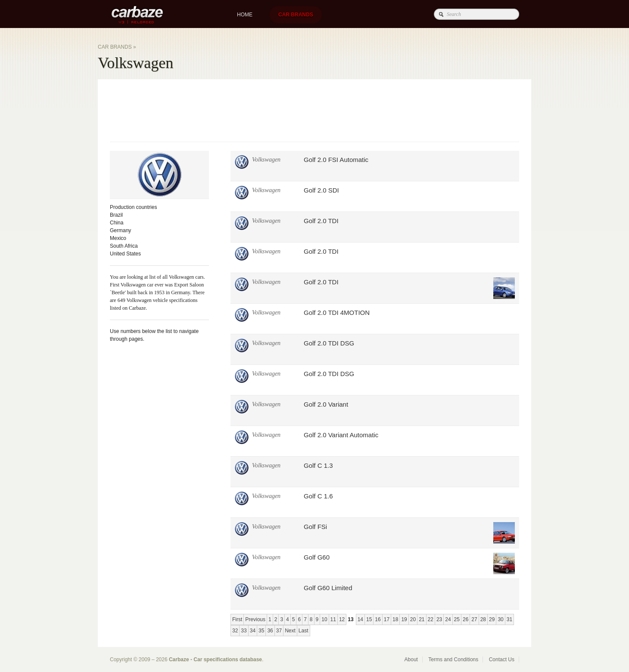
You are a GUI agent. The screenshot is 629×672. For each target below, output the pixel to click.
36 (270, 631)
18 (395, 619)
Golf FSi (315, 527)
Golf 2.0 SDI (321, 190)
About (411, 660)
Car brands (296, 15)
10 (324, 619)
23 (439, 619)
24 (448, 619)
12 (342, 619)
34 (253, 631)
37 (279, 631)
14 (360, 619)
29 (492, 619)
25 (457, 619)
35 (261, 631)
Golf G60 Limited (328, 588)
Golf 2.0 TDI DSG (329, 343)
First (237, 619)
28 (483, 619)
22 (431, 619)
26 (466, 619)
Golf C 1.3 (318, 465)
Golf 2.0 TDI (321, 221)
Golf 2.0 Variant (326, 404)
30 (500, 619)
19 (404, 619)
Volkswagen (266, 160)
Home (245, 15)
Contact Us (502, 660)
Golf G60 (317, 557)
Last (304, 631)
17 (387, 619)
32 (235, 631)
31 (509, 619)
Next (290, 631)
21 (422, 619)
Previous (255, 619)
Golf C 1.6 (318, 496)
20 (413, 619)
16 (378, 619)
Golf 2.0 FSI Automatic (336, 160)
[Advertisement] (267, 109)
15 (369, 619)
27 (474, 619)
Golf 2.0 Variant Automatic (341, 435)
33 (244, 631)
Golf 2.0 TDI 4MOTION (337, 313)
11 (333, 619)
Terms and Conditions (453, 660)
